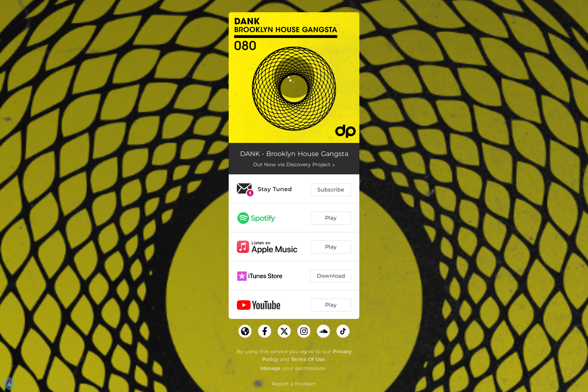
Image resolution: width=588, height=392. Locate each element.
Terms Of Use (308, 359)
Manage (271, 368)
